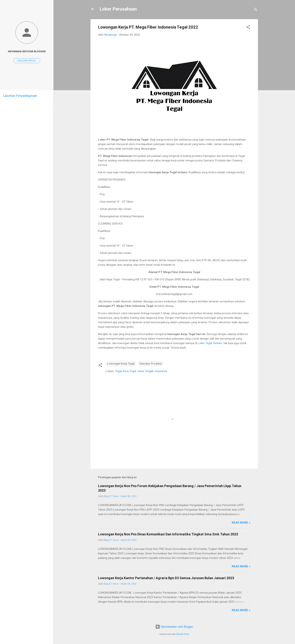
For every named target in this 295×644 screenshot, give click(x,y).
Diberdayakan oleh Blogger (174, 627)
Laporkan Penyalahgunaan (20, 96)
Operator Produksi (151, 364)
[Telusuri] (256, 10)
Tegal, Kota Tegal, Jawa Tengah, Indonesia (141, 371)
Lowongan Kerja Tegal (121, 364)
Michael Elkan (183, 634)
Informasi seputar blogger (27, 51)
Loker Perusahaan (118, 9)
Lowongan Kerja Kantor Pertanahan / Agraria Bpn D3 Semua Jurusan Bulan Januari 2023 (166, 578)
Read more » (241, 523)
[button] (248, 28)
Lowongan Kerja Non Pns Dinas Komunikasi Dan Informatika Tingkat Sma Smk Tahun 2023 (168, 534)
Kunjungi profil (27, 61)
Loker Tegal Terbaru (210, 343)
